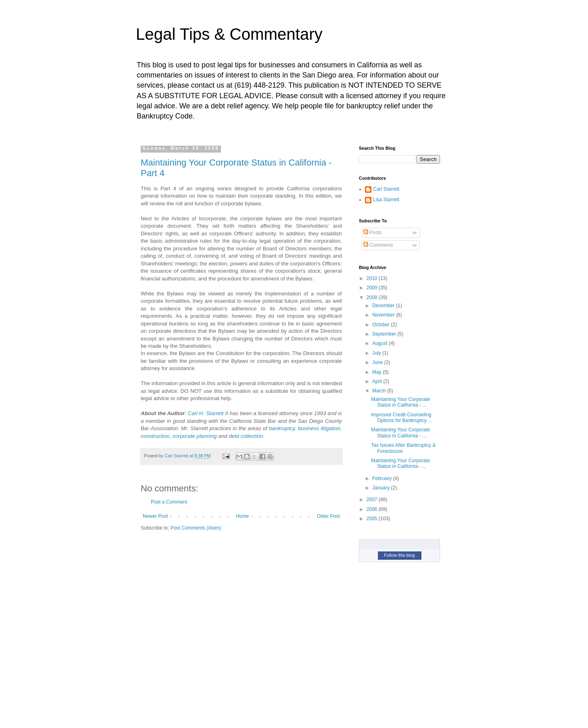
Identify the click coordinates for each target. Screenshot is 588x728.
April (378, 381)
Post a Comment (169, 502)
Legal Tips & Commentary (229, 34)
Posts (372, 233)
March (380, 391)
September (385, 334)
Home (242, 516)
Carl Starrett (386, 189)
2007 (373, 500)
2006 (373, 509)
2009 (373, 288)
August (381, 343)
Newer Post (155, 516)
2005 (373, 519)
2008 (373, 297)
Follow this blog (399, 555)
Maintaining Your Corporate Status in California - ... (400, 402)
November (384, 315)
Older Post (328, 516)
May (378, 372)
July (377, 353)
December (384, 306)
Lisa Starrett (386, 200)
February (383, 478)
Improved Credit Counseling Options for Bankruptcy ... (401, 418)
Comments (378, 245)
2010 (373, 278)
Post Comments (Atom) (196, 528)
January (382, 488)
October (382, 325)
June (378, 362)
